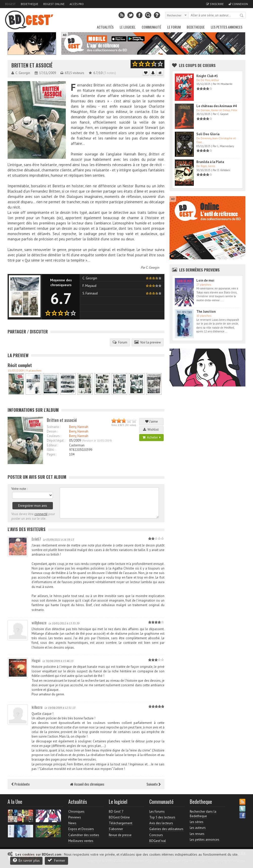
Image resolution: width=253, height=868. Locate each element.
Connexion (238, 4)
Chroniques (76, 812)
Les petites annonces (227, 27)
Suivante (154, 784)
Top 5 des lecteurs (162, 817)
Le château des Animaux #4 (216, 106)
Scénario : (54, 427)
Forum (120, 342)
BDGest (10, 4)
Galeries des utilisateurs (166, 829)
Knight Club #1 (207, 76)
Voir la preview (148, 342)
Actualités (105, 27)
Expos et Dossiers (81, 829)
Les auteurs (198, 828)
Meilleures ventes (81, 841)
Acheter (152, 437)
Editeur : (52, 445)
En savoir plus (26, 860)
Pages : (52, 454)
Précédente (20, 784)
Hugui (36, 660)
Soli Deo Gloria (208, 134)
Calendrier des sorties (84, 835)
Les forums (157, 812)
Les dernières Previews (199, 270)
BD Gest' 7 (116, 812)
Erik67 (36, 539)
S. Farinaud (90, 293)
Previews (75, 817)
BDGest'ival (158, 841)
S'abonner (116, 829)
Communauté (151, 27)
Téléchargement (121, 823)
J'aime (152, 421)
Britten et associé (32, 65)
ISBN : (51, 450)
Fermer (56, 860)
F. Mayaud (89, 286)
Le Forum (174, 27)
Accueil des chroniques (87, 784)
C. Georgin (153, 268)
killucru (37, 707)
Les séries (197, 822)
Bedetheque (29, 4)
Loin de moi (205, 280)
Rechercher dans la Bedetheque (203, 814)
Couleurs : (54, 436)
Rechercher (242, 16)
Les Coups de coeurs (197, 65)
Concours (156, 835)
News (72, 823)
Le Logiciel (128, 27)
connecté (41, 514)
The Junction (206, 312)
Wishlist (152, 430)
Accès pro (77, 4)
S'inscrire (215, 4)
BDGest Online (54, 4)
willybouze (39, 623)
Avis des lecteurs (161, 823)
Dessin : (52, 431)
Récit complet (20, 365)
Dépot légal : (56, 440)
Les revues (197, 834)
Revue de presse (120, 835)
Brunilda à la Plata (210, 162)
